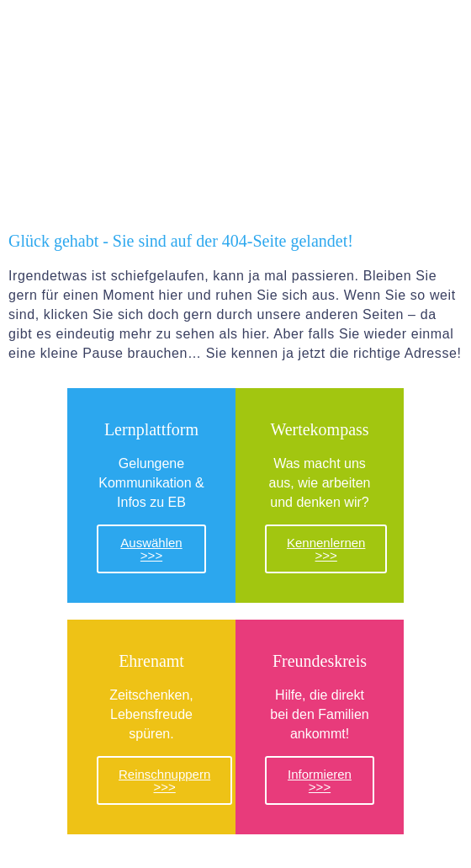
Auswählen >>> (151, 549)
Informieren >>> (320, 780)
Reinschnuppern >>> (164, 780)
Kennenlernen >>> (326, 549)
